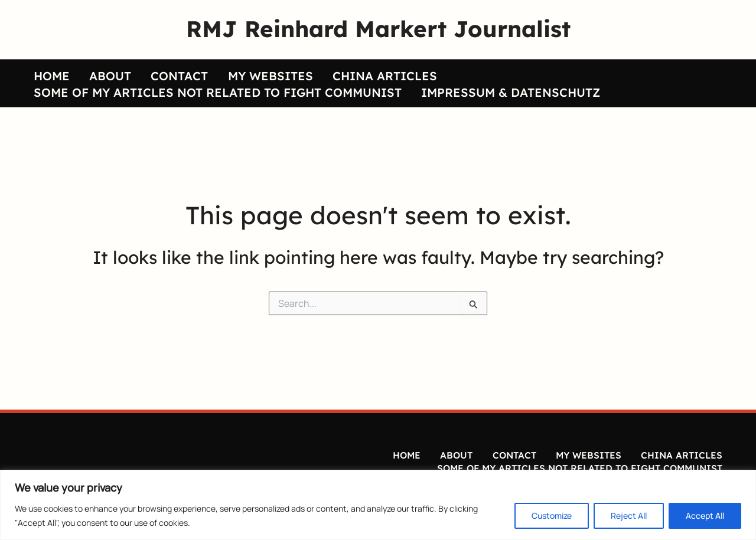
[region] (378, 505)
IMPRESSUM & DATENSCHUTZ (499, 96)
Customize (552, 516)
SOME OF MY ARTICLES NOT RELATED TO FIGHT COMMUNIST (214, 96)
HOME (48, 72)
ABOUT (98, 72)
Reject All (629, 516)
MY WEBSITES (243, 72)
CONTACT (160, 72)
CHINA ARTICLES (349, 72)
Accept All (705, 516)
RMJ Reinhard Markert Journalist (378, 29)
